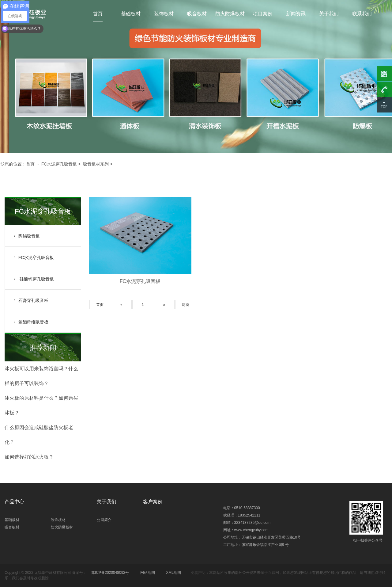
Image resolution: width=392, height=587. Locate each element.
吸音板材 (197, 14)
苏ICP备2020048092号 (110, 573)
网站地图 (148, 573)
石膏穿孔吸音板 (30, 300)
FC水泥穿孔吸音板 (59, 164)
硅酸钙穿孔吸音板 (33, 279)
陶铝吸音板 (26, 236)
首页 (98, 14)
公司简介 (104, 520)
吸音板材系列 (96, 164)
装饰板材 (164, 14)
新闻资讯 (296, 14)
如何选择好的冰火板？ (29, 457)
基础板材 (131, 14)
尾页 (186, 305)
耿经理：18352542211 (242, 515)
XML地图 (173, 573)
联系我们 (362, 14)
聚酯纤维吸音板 (30, 322)
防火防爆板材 (230, 14)
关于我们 (329, 14)
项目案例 (263, 14)
